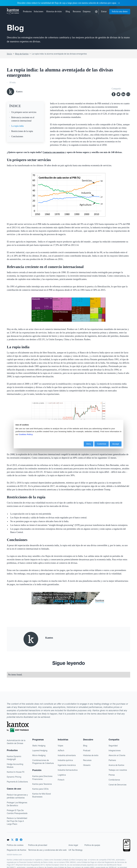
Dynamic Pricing (14, 777)
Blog (68, 11)
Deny (89, 444)
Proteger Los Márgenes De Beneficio (17, 804)
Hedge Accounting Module (15, 766)
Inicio (9, 54)
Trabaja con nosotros (118, 770)
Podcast (87, 750)
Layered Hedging (40, 750)
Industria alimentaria (67, 755)
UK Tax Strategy (76, 850)
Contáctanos (114, 780)
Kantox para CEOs (40, 789)
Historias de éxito (54, 11)
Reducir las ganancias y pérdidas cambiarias (17, 796)
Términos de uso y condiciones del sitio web (47, 850)
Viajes (60, 746)
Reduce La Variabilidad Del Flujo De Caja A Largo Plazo (17, 821)
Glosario (87, 765)
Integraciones (115, 750)
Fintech (61, 780)
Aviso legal (73, 845)
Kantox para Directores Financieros (42, 778)
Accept (116, 444)
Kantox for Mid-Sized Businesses (42, 795)
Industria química (65, 760)
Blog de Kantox (22, 54)
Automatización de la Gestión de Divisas (16, 742)
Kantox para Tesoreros (42, 784)
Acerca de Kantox (116, 765)
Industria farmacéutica (68, 770)
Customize (102, 444)
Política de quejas (92, 845)
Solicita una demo (120, 11)
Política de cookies (15, 845)
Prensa (112, 775)
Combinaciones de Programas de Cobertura (43, 762)
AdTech (61, 750)
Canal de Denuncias (117, 785)
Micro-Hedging (39, 755)
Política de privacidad (38, 845)
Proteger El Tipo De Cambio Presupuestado (17, 812)
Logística (62, 775)
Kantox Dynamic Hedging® (14, 758)
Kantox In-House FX (16, 772)
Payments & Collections (17, 782)
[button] (27, 12)
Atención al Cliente (117, 755)
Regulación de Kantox (17, 850)
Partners (112, 760)
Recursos (87, 760)
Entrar (104, 11)
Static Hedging (39, 746)
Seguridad (113, 746)
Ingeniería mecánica (67, 765)
